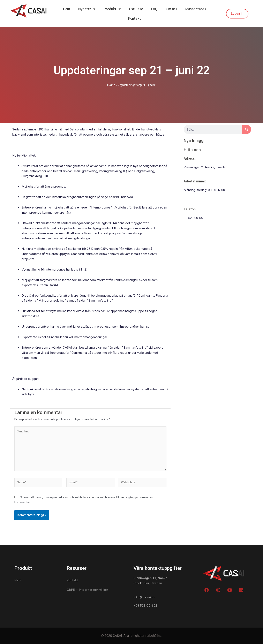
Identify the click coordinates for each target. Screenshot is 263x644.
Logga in (237, 14)
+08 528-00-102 (145, 606)
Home (111, 85)
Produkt (112, 9)
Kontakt (135, 18)
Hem (67, 9)
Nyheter (87, 9)
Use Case (136, 9)
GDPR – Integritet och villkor (87, 590)
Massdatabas (196, 9)
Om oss (171, 9)
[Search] (247, 129)
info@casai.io (144, 597)
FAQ (154, 9)
